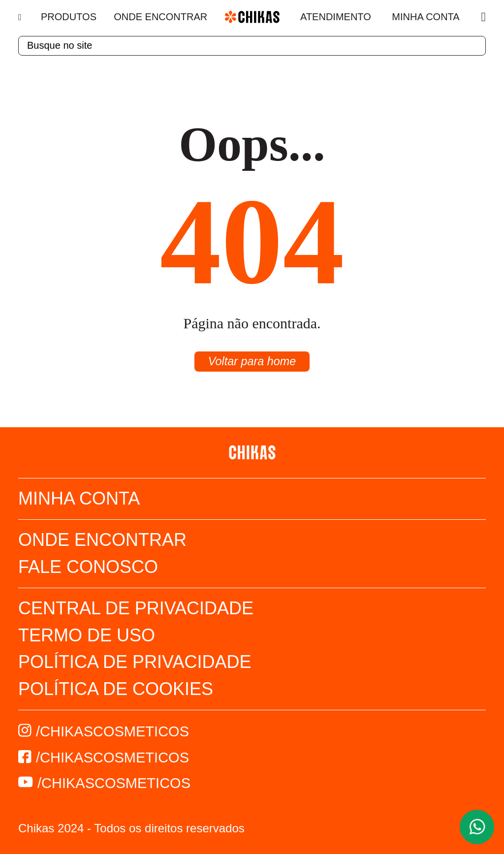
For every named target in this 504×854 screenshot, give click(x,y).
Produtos (69, 17)
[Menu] (21, 17)
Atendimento (336, 17)
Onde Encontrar (160, 17)
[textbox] (252, 46)
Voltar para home (252, 362)
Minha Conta (425, 17)
